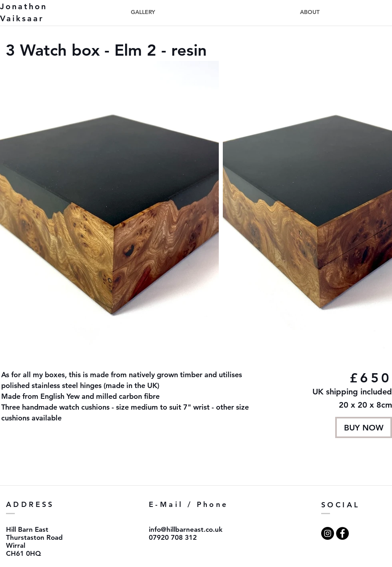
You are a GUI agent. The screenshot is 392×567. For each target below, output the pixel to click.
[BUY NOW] (364, 427)
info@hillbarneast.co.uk (186, 529)
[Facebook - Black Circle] (342, 533)
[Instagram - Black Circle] (328, 533)
